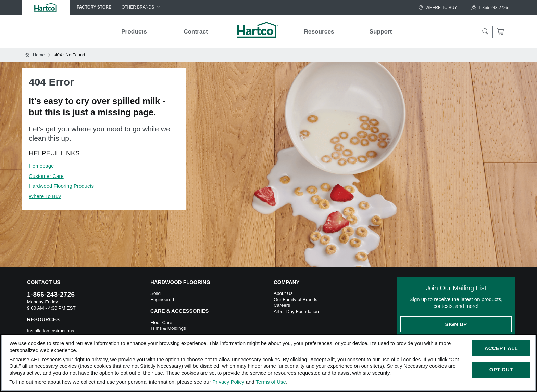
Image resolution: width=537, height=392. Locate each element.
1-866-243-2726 (51, 294)
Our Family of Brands (296, 299)
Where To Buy (45, 196)
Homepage (41, 166)
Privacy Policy (228, 382)
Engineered (162, 299)
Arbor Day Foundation (296, 311)
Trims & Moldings (168, 328)
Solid (155, 293)
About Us (283, 293)
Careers (282, 305)
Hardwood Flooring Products (61, 186)
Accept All (501, 348)
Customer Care (46, 176)
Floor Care (161, 322)
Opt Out (501, 370)
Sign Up (456, 324)
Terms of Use (271, 382)
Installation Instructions (51, 331)
